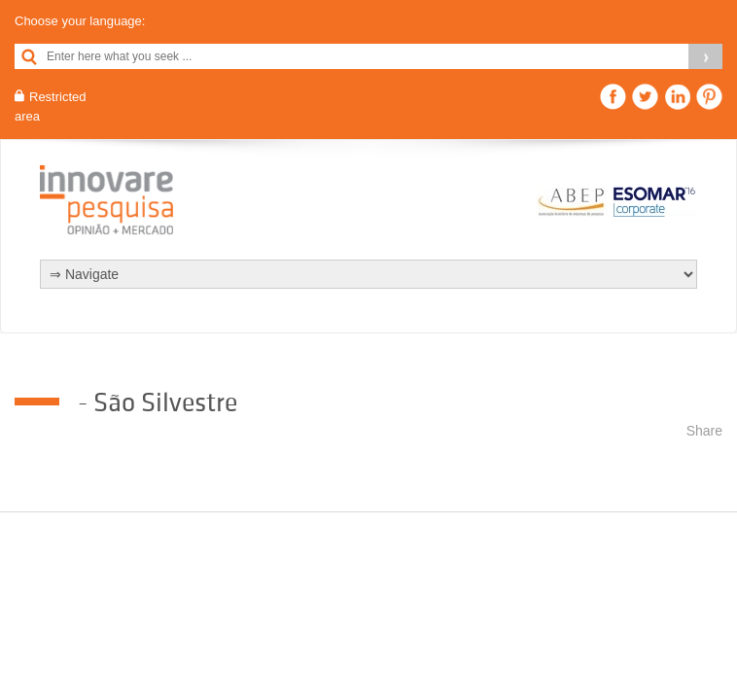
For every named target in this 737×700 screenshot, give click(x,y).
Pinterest (709, 97)
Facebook (613, 97)
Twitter (645, 97)
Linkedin (677, 97)
